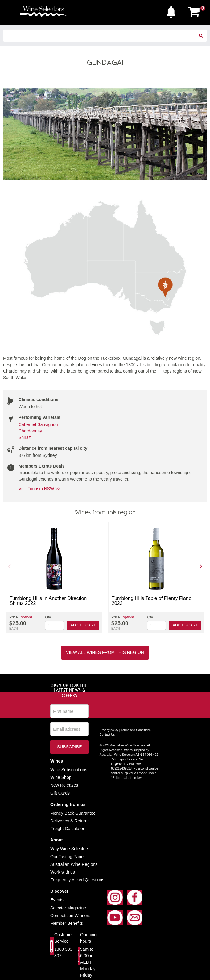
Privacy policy (109, 730)
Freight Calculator (67, 829)
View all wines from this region (105, 652)
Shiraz (25, 437)
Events (57, 900)
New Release (63, 785)
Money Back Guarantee (73, 813)
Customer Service (64, 938)
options (27, 617)
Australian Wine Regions (74, 864)
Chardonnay (30, 431)
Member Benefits (67, 923)
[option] (54, 577)
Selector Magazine (68, 908)
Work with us (63, 872)
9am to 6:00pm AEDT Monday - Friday (89, 962)
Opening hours (88, 938)
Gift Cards (60, 793)
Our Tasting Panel (67, 857)
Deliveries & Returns (70, 821)
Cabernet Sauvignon (38, 424)
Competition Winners (70, 916)
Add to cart (83, 625)
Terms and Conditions (136, 730)
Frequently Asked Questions (77, 880)
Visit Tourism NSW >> (39, 489)
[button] (173, 10)
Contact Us (107, 735)
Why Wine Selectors (70, 849)
